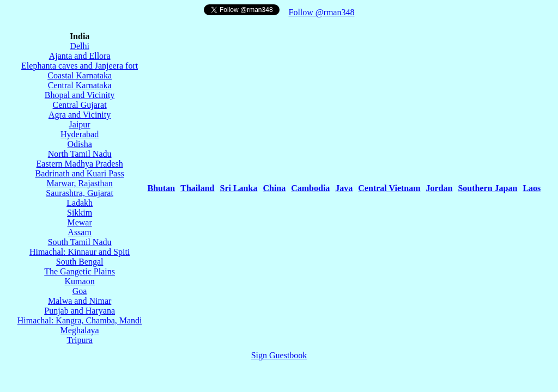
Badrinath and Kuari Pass (80, 173)
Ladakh (80, 203)
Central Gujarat (80, 105)
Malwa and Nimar (80, 301)
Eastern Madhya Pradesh (80, 164)
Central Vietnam (389, 188)
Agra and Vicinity (80, 115)
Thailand (197, 188)
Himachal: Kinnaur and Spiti (80, 252)
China (274, 188)
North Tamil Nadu (80, 154)
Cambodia (310, 188)
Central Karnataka (80, 85)
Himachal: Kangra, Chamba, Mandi (80, 320)
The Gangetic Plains (80, 271)
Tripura (79, 340)
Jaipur (80, 124)
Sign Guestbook (279, 355)
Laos (532, 188)
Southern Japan (487, 188)
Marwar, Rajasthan (80, 183)
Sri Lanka (239, 188)
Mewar (79, 222)
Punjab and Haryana (80, 311)
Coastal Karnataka (80, 75)
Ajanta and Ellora (80, 56)
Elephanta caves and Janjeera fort (80, 66)
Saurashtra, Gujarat (80, 193)
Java (344, 188)
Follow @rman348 (322, 12)
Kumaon (80, 281)
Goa (80, 291)
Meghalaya (80, 330)
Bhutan (162, 188)
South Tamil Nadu (80, 242)
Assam (80, 232)
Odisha (79, 144)
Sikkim (80, 213)
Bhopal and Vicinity (80, 95)
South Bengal (80, 262)
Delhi (80, 46)
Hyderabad (80, 134)
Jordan (439, 188)
